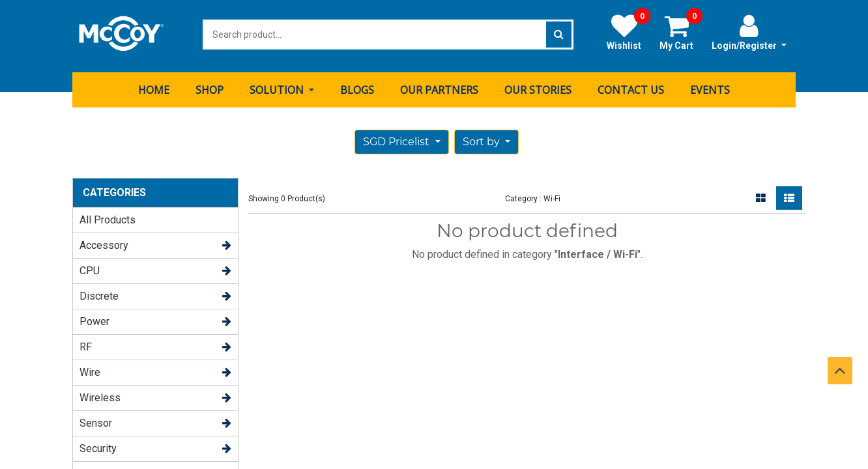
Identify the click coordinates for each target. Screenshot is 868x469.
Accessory (104, 242)
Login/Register (749, 32)
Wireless (100, 394)
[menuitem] (154, 87)
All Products (108, 217)
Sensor (96, 420)
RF (86, 344)
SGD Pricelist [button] (398, 138)
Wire (90, 369)
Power (94, 318)
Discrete (99, 293)
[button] (486, 139)
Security (98, 445)
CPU (90, 267)
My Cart (681, 32)
